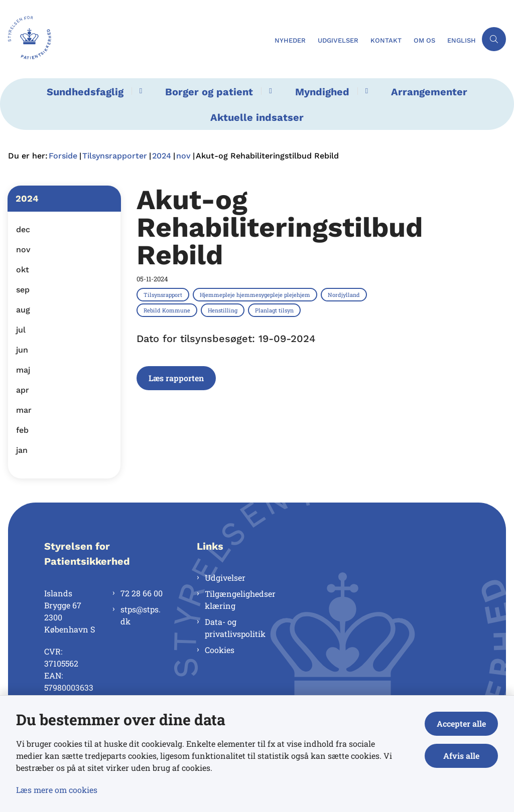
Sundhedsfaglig (85, 92)
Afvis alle (461, 756)
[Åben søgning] (494, 39)
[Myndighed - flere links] (365, 91)
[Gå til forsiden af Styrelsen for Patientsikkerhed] (134, 39)
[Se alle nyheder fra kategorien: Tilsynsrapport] (164, 294)
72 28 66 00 (142, 593)
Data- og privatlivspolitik (235, 628)
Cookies (220, 650)
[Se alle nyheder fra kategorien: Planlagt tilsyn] (275, 310)
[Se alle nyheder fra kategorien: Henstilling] (224, 310)
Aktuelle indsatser (257, 117)
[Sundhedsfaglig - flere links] (139, 91)
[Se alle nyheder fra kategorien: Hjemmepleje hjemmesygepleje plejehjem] (256, 294)
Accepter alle (461, 723)
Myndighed (322, 92)
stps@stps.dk (141, 615)
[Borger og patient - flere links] (269, 91)
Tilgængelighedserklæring (240, 600)
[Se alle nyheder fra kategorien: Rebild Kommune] (168, 310)
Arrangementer (429, 92)
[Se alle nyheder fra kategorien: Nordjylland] (345, 294)
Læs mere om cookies (57, 790)
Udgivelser (225, 578)
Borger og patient (209, 92)
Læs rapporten (176, 378)
